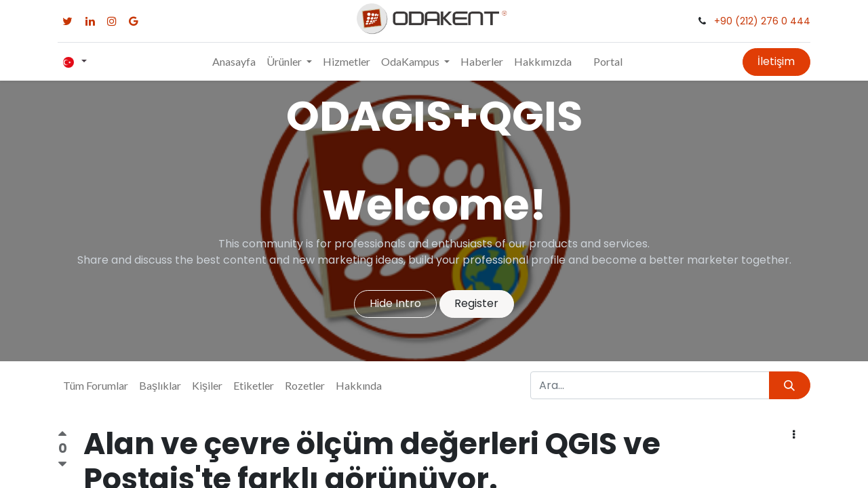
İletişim (776, 61)
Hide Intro (395, 303)
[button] (794, 435)
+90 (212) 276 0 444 (762, 21)
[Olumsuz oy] (62, 464)
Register (476, 303)
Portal (608, 61)
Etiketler (254, 385)
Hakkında (359, 385)
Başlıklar (160, 385)
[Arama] (790, 385)
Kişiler (207, 385)
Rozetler (305, 385)
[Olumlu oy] (62, 436)
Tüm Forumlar (96, 385)
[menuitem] (234, 62)
